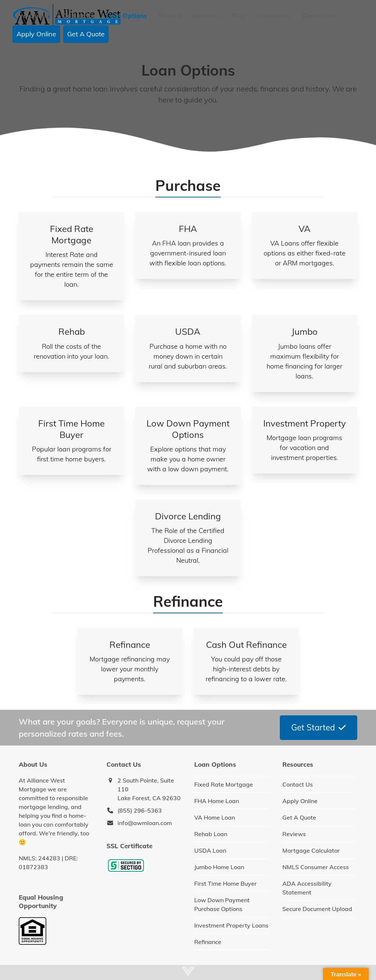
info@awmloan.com (145, 823)
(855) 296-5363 (140, 810)
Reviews (294, 834)
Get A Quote (299, 817)
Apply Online (300, 801)
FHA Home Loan (217, 801)
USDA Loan (210, 850)
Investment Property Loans (231, 925)
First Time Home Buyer (225, 883)
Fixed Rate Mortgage (224, 784)
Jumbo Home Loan (219, 867)
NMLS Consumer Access (316, 867)
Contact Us (298, 784)
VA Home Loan (215, 817)
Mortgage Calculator (311, 850)
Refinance (208, 942)
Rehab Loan (211, 834)
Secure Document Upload (317, 909)
